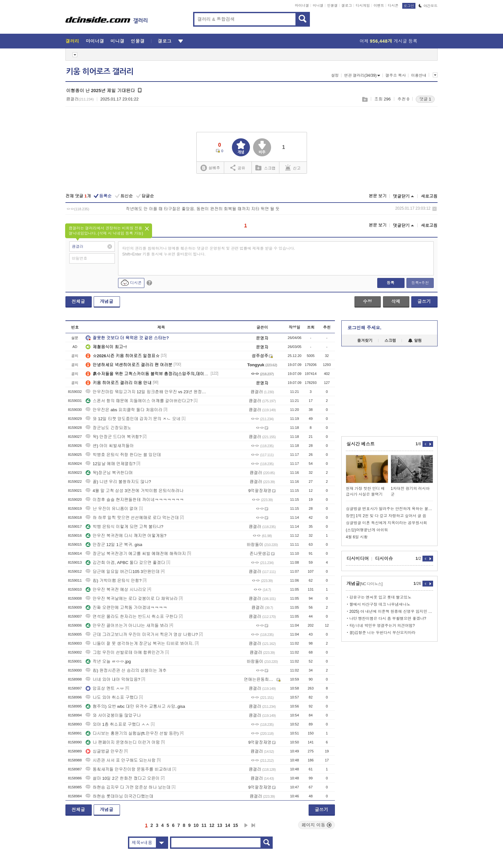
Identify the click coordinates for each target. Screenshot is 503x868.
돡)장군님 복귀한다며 (109, 473)
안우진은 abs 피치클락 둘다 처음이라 (124, 410)
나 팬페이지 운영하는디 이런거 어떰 (123, 742)
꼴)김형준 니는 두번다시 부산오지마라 (382, 633)
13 (220, 825)
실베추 (210, 168)
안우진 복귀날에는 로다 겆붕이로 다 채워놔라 (132, 599)
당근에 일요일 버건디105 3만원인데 (123, 572)
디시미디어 (358, 559)
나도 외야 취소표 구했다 (112, 697)
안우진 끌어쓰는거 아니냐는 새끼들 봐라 (127, 625)
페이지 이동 (317, 825)
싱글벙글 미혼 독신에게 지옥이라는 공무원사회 (386, 523)
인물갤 (332, 5)
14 (228, 825)
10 (196, 825)
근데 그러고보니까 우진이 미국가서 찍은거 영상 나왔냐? (142, 634)
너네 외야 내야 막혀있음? (113, 679)
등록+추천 (420, 283)
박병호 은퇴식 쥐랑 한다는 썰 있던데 (123, 455)
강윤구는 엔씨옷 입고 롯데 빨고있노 (380, 597)
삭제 (435, 209)
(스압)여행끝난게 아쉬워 (367, 530)
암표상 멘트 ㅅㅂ (105, 688)
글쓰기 (424, 301)
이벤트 (379, 5)
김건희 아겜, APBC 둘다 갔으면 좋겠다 (125, 563)
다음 (246, 825)
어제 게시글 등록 (388, 41)
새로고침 (429, 196)
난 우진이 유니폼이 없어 (112, 509)
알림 (415, 341)
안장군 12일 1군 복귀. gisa (114, 545)
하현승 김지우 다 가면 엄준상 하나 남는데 (128, 787)
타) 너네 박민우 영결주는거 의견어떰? (382, 626)
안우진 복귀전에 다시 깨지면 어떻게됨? (126, 536)
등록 (390, 283)
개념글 (107, 301)
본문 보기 (378, 196)
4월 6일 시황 (357, 537)
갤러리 (72, 41)
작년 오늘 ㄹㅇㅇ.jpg (108, 661)
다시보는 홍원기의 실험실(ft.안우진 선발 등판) (132, 733)
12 (212, 825)
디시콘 (393, 5)
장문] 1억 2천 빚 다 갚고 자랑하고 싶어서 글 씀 (386, 516)
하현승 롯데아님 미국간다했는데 (119, 796)
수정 (367, 301)
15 (235, 825)
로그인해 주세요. (364, 328)
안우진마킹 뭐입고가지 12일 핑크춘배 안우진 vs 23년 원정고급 (148, 392)
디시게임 (363, 5)
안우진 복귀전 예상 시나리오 (116, 590)
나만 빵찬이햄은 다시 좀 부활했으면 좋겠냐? (388, 619)
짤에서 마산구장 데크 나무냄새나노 (380, 604)
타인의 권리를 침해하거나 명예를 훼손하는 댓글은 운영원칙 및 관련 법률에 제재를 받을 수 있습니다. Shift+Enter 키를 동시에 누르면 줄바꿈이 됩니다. (209, 251)
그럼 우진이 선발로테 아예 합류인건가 (125, 652)
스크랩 (365, 99)
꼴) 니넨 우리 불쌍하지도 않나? (118, 482)
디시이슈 (384, 559)
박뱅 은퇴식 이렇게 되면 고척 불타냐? (124, 527)
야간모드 (428, 6)
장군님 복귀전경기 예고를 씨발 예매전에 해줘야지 (136, 554)
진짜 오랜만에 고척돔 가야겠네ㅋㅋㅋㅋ (126, 608)
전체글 (78, 301)
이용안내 (419, 75)
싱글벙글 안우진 (104, 751)
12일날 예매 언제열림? (111, 464)
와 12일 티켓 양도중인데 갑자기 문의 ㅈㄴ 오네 (133, 419)
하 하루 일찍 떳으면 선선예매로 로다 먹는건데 (132, 518)
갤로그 (347, 5)
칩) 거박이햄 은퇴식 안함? (114, 581)
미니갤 (318, 5)
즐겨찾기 (365, 341)
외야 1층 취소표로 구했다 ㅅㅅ (118, 724)
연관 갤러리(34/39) (362, 75)
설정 (335, 75)
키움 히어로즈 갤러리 (100, 72)
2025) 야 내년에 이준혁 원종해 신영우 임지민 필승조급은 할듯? (391, 612)
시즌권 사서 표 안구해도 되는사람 (121, 760)
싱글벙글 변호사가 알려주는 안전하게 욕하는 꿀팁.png (389, 509)
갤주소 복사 (395, 75)
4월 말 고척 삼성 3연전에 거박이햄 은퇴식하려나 (135, 491)
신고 (293, 168)
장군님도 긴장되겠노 (109, 428)
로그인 (409, 6)
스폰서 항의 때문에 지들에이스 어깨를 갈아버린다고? (139, 401)
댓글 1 (425, 99)
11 (204, 825)
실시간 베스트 (361, 444)
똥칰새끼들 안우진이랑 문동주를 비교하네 (128, 769)
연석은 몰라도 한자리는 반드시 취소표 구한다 (132, 616)
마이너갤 (302, 5)
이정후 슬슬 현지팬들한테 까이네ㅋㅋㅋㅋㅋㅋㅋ (135, 500)
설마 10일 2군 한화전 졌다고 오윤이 (123, 778)
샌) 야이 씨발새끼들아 (110, 446)
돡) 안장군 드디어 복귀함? (114, 437)
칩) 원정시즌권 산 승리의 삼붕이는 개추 (126, 670)
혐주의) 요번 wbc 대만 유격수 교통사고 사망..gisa (135, 706)
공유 (238, 168)
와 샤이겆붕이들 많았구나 (113, 715)
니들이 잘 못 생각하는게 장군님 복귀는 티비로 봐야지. (140, 643)
